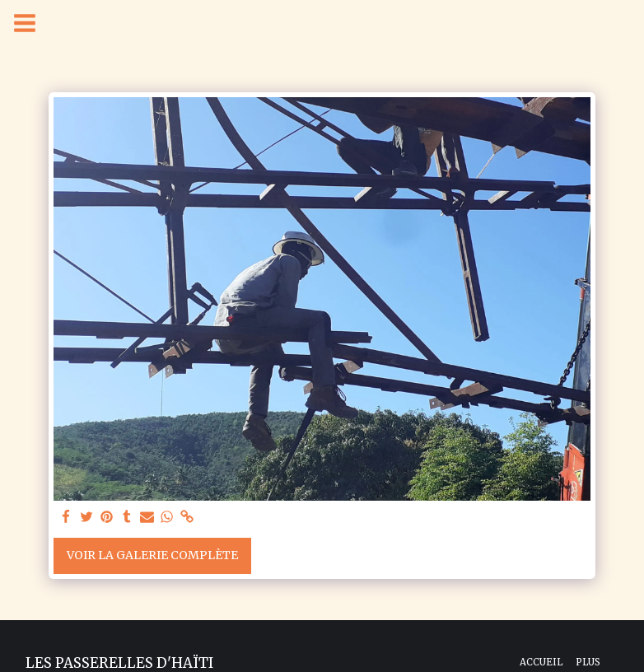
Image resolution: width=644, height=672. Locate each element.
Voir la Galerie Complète (152, 555)
